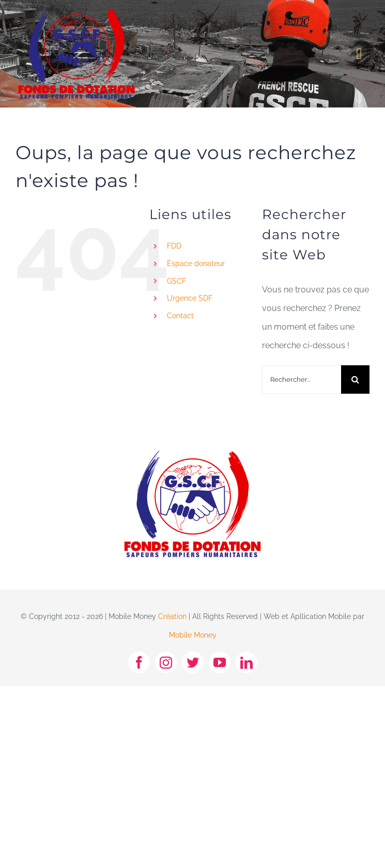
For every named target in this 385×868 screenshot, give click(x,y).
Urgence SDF (190, 298)
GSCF (176, 281)
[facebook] (139, 662)
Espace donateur (196, 263)
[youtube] (220, 662)
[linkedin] (247, 662)
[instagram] (166, 662)
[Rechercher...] (302, 379)
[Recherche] (355, 379)
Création (172, 616)
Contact (180, 316)
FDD (174, 246)
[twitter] (193, 662)
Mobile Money (193, 635)
